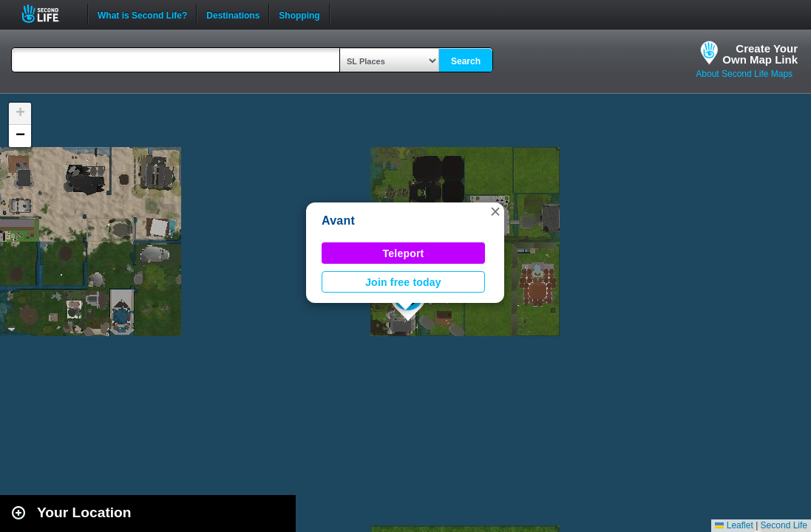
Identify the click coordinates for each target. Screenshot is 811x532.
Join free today (403, 282)
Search (466, 61)
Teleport (404, 253)
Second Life (48, 14)
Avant (338, 221)
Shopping (299, 14)
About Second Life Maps (744, 74)
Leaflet (734, 525)
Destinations (233, 14)
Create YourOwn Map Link (760, 54)
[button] (495, 211)
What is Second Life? (142, 14)
